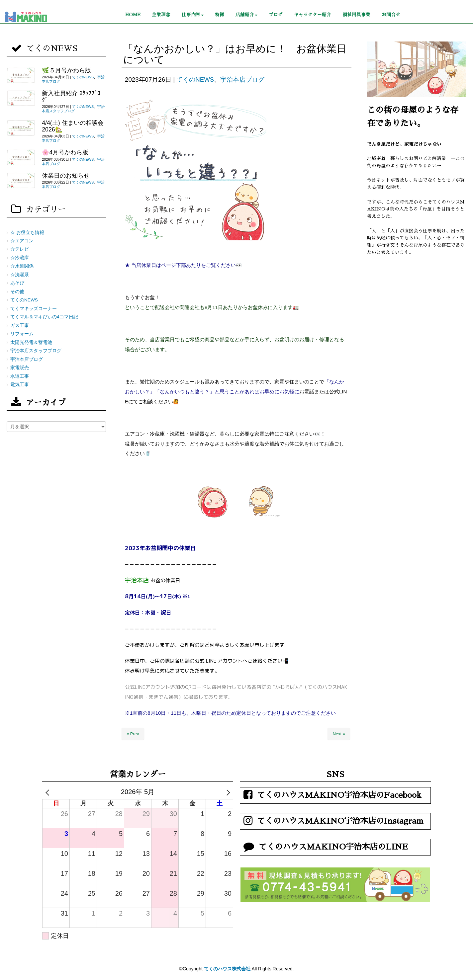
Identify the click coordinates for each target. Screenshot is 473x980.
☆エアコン (22, 241)
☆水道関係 (22, 266)
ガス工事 (20, 326)
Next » (339, 734)
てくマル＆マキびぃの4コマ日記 (44, 317)
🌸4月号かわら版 (65, 152)
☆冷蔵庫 (20, 258)
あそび (17, 283)
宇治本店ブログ (242, 80)
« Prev (133, 734)
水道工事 (20, 376)
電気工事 (20, 385)
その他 (17, 292)
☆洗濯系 (20, 275)
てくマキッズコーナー (34, 309)
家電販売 (20, 368)
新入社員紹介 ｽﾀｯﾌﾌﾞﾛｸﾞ (71, 96)
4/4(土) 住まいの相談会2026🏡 (73, 126)
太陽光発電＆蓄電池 (31, 342)
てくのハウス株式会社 (227, 969)
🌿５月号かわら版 (66, 70)
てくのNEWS (195, 80)
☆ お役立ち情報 (27, 233)
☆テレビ (20, 249)
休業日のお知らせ (66, 176)
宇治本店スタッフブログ (73, 109)
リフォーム (22, 334)
